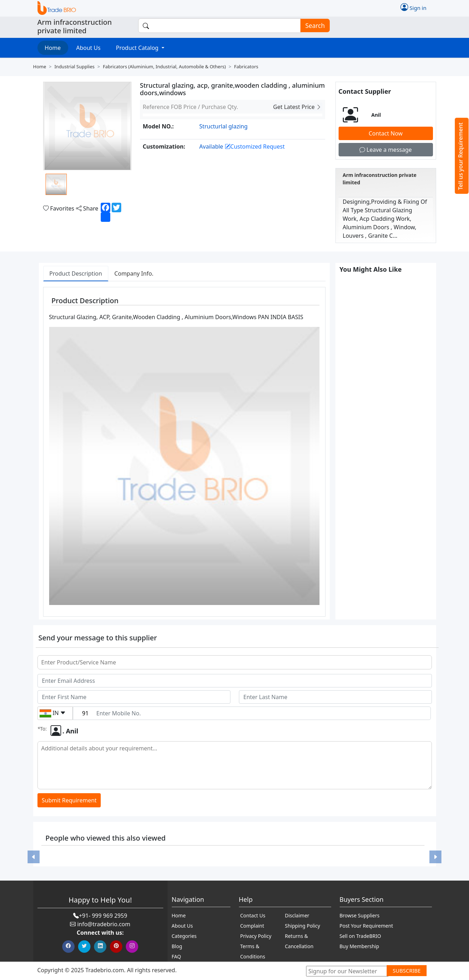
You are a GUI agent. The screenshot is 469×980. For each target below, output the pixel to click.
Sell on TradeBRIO (360, 936)
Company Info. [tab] (134, 273)
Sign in (414, 7)
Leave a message (386, 150)
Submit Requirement (69, 800)
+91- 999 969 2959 (103, 916)
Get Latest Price (298, 107)
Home (53, 48)
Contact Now (386, 133)
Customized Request (255, 146)
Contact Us (253, 915)
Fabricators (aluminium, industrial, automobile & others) (164, 67)
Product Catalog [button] (138, 48)
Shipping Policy (303, 926)
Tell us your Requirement (461, 156)
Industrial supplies (75, 67)
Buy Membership (359, 946)
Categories (184, 936)
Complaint (252, 926)
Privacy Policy (256, 936)
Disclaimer (297, 915)
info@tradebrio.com (104, 924)
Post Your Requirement (367, 926)
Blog (177, 946)
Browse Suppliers (360, 915)
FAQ (177, 956)
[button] (34, 857)
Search (313, 26)
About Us (88, 48)
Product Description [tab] (76, 273)
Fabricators (246, 67)
